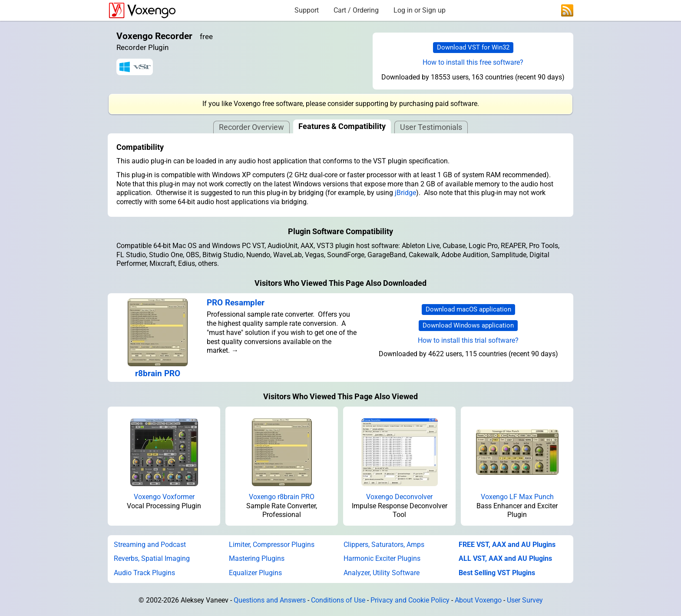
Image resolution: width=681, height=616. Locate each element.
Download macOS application (468, 309)
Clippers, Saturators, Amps (384, 545)
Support (307, 10)
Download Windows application (468, 325)
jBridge (405, 193)
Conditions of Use (338, 600)
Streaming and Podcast (150, 545)
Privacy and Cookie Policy (410, 600)
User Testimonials (431, 127)
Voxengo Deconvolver (399, 497)
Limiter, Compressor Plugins (272, 545)
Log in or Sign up (420, 10)
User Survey (525, 600)
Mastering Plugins (257, 558)
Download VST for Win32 (473, 47)
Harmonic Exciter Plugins (382, 558)
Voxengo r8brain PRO (282, 497)
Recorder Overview (251, 127)
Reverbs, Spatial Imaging (152, 558)
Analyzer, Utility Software (382, 573)
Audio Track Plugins (144, 573)
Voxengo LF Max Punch (517, 497)
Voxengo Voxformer (164, 497)
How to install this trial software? (468, 340)
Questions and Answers (270, 600)
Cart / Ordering (356, 10)
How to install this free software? (473, 62)
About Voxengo (478, 600)
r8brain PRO (158, 373)
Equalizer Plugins (255, 573)
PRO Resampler (236, 303)
